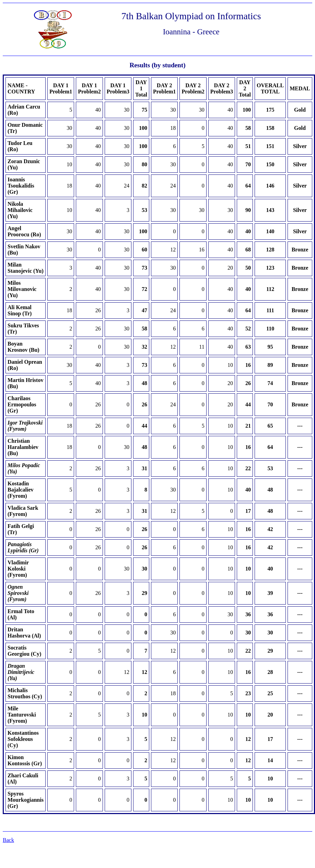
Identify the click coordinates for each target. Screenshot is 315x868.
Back (8, 840)
